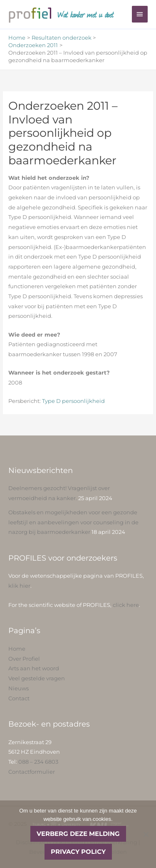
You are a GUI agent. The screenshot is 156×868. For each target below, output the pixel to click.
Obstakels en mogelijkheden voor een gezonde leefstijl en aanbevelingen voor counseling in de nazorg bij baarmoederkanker (73, 522)
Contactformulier (32, 772)
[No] (146, 834)
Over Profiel (24, 659)
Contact (19, 698)
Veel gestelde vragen (37, 678)
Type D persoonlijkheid (73, 401)
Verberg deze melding (78, 834)
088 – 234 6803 (38, 762)
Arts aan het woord (34, 668)
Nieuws (19, 688)
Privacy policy (78, 852)
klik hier (19, 586)
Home (17, 649)
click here (126, 605)
